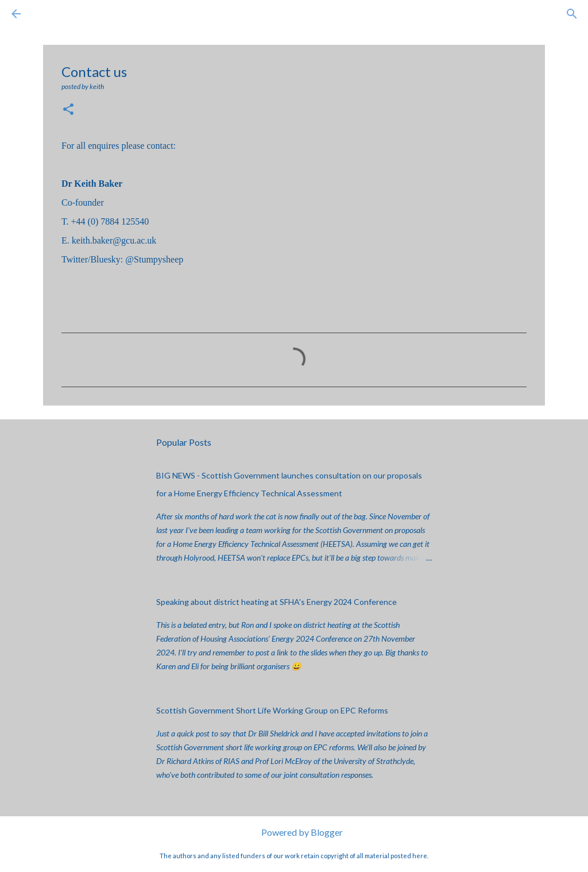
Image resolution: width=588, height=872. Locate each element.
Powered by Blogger (294, 832)
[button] (68, 110)
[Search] (48, 14)
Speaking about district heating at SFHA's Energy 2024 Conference (276, 602)
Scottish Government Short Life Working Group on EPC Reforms (272, 710)
